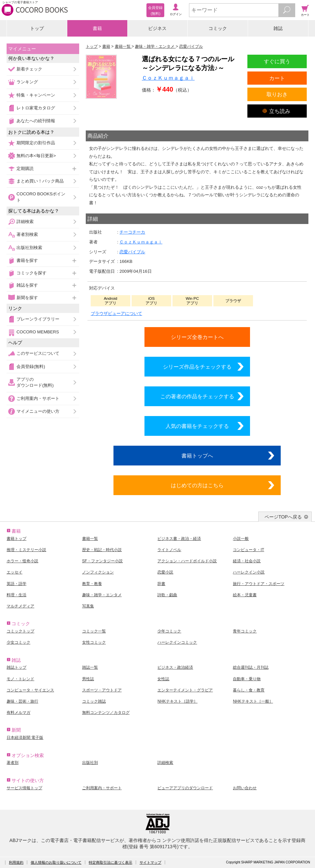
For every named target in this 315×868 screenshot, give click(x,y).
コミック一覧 (94, 631)
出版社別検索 (29, 248)
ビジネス (157, 28)
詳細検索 (25, 222)
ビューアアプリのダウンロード (185, 788)
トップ (37, 28)
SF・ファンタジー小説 (102, 561)
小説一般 (241, 539)
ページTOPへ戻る (283, 517)
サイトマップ (150, 862)
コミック (218, 28)
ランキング (27, 82)
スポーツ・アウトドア (102, 690)
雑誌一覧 (90, 667)
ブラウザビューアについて (116, 313)
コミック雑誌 (94, 701)
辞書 (161, 584)
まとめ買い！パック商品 (40, 181)
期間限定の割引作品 (36, 143)
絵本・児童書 (245, 595)
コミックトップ (20, 631)
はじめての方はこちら (197, 485)
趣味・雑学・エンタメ (102, 595)
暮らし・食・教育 (249, 690)
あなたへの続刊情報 (36, 121)
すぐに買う (277, 61)
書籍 (97, 28)
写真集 (88, 606)
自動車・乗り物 (247, 679)
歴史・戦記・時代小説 (102, 550)
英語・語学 (16, 584)
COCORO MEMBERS (38, 332)
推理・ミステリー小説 (26, 550)
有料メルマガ (18, 713)
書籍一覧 (90, 539)
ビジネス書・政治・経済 (179, 539)
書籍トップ (16, 539)
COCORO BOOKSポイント (41, 197)
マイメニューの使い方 (38, 411)
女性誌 (163, 679)
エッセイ (15, 572)
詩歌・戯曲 (167, 595)
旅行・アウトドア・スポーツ (259, 584)
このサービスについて (38, 353)
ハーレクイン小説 (249, 572)
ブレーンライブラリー (38, 319)
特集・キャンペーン (36, 95)
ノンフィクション (98, 572)
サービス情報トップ (24, 788)
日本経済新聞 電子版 (25, 738)
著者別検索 (27, 234)
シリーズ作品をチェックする (197, 367)
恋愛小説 (165, 572)
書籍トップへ (197, 456)
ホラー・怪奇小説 (22, 561)
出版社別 (90, 763)
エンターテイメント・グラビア (185, 690)
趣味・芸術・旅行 (22, 701)
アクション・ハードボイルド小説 (187, 561)
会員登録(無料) (31, 366)
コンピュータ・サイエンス (30, 690)
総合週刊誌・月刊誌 (251, 667)
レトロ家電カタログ (36, 108)
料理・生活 (16, 595)
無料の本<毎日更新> (36, 156)
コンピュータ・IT (249, 550)
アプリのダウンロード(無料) (35, 382)
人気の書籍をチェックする (197, 426)
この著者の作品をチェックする (197, 396)
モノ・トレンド (20, 679)
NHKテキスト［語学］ (177, 701)
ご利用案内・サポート (38, 398)
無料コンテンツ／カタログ (106, 713)
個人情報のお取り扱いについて (56, 862)
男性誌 (88, 679)
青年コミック (245, 631)
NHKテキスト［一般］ (253, 701)
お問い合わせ (245, 788)
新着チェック (29, 69)
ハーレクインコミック (177, 642)
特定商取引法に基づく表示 (110, 862)
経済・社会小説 (247, 561)
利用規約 (16, 862)
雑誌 (278, 28)
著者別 (13, 763)
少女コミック (18, 642)
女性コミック (94, 642)
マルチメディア (20, 606)
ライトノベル (169, 550)
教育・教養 (92, 584)
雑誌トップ (16, 667)
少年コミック (169, 631)
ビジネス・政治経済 (175, 667)
